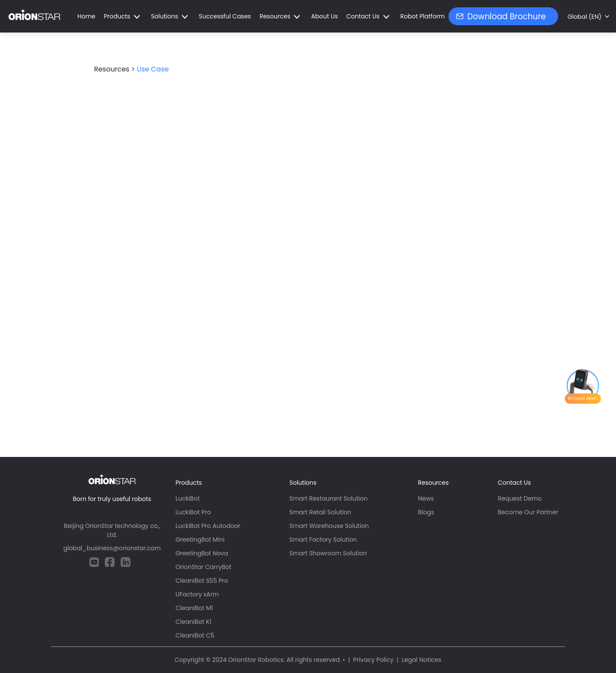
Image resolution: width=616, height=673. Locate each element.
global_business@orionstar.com (112, 548)
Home (86, 16)
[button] (123, 16)
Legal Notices (422, 660)
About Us (324, 16)
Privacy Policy (374, 660)
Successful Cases (225, 16)
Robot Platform (423, 16)
